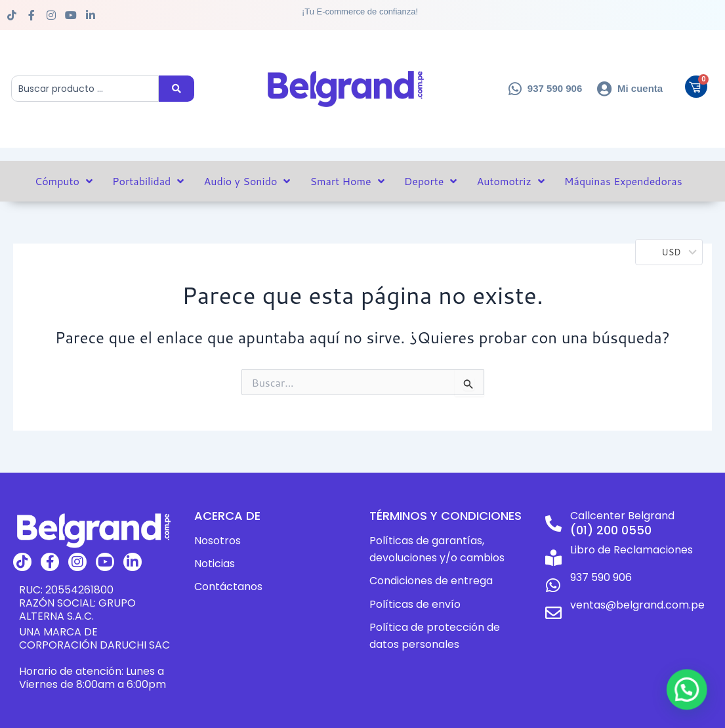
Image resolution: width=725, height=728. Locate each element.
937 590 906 (601, 577)
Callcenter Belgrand (622, 516)
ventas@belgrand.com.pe (637, 605)
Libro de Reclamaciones (632, 550)
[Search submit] (176, 89)
